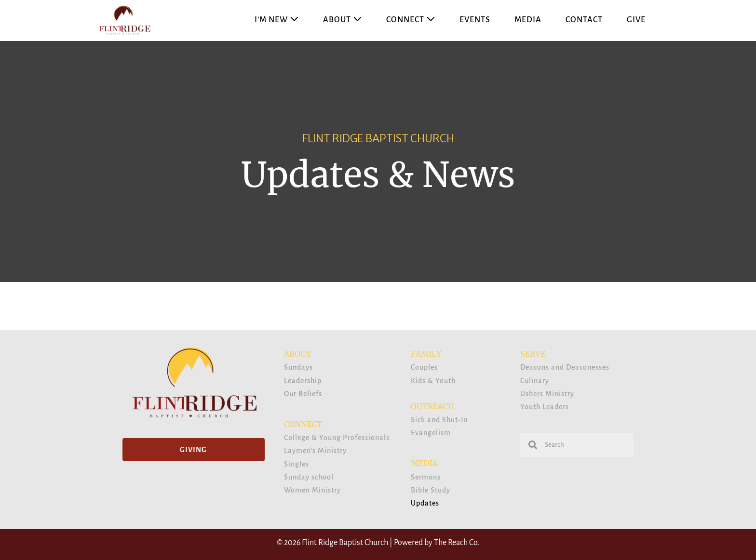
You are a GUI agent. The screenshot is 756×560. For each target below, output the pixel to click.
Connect (411, 20)
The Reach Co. (457, 543)
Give (636, 20)
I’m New (277, 20)
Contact (584, 20)
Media (528, 20)
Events (475, 20)
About (343, 20)
